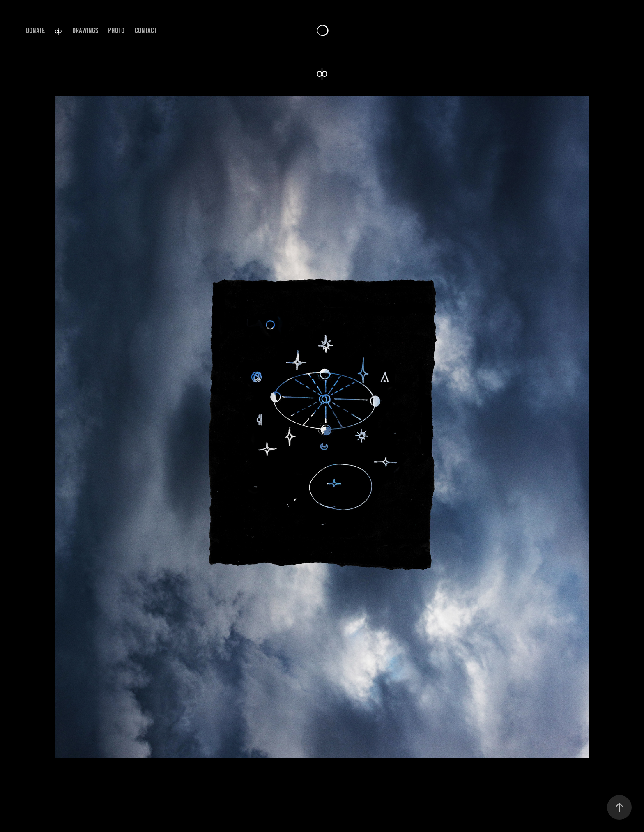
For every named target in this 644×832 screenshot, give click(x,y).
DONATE (35, 31)
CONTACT (146, 31)
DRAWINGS (85, 31)
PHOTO (116, 31)
